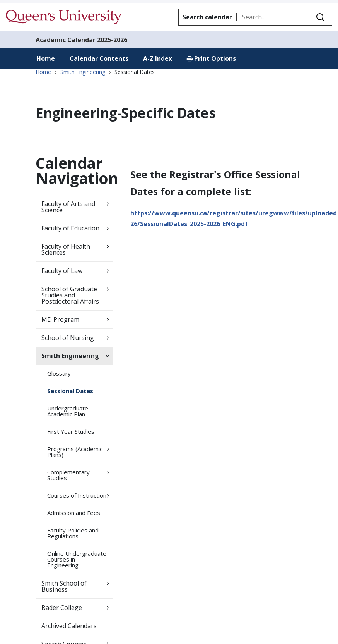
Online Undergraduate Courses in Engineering (77, 559)
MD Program (60, 319)
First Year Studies (71, 431)
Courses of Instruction (77, 495)
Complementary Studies (68, 475)
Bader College (62, 608)
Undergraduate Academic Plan (68, 411)
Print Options (211, 58)
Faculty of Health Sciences (66, 249)
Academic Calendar (66, 40)
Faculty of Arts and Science (68, 207)
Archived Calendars (69, 626)
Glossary (59, 373)
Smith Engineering (83, 72)
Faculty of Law (62, 271)
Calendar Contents (99, 58)
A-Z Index (158, 58)
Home (46, 58)
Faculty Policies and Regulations (73, 533)
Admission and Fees (74, 513)
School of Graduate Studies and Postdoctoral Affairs (70, 295)
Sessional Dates (70, 391)
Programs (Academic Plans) (75, 452)
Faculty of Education (70, 228)
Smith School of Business (64, 586)
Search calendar (207, 17)
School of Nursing (68, 338)
